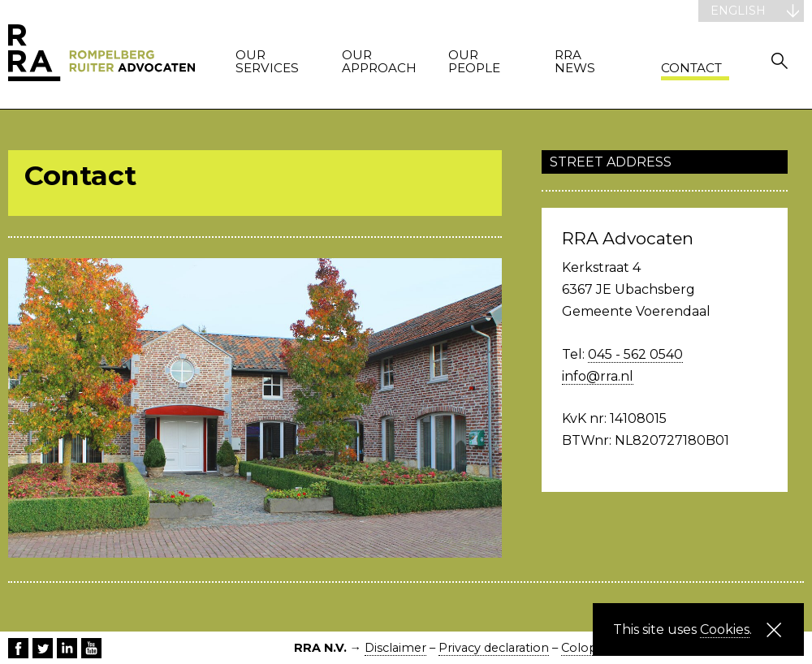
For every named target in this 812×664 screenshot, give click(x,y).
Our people (474, 62)
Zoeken (780, 60)
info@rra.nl (598, 376)
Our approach (376, 62)
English (738, 11)
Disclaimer (395, 648)
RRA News (575, 62)
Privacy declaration (494, 648)
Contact (691, 69)
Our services (267, 62)
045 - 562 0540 (635, 354)
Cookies (725, 630)
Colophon (592, 648)
